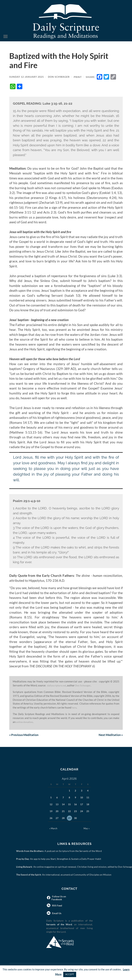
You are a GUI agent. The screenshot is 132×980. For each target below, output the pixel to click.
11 (88, 798)
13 (57, 805)
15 (69, 805)
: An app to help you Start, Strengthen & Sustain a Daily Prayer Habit (59, 859)
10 (82, 798)
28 (63, 818)
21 (63, 812)
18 (88, 805)
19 (51, 812)
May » (87, 829)
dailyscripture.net (57, 685)
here (74, 707)
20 (57, 812)
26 (51, 818)
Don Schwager (59, 77)
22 (69, 812)
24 (82, 812)
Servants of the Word (59, 925)
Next (110, 735)
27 (57, 818)
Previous (24, 735)
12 (51, 805)
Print (78, 77)
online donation (25, 722)
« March (53, 829)
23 (75, 812)
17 (82, 805)
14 (63, 805)
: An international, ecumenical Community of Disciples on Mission (64, 875)
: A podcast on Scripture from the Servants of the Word (60, 851)
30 (75, 818)
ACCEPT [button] (70, 974)
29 (69, 818)
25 (88, 812)
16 (75, 805)
